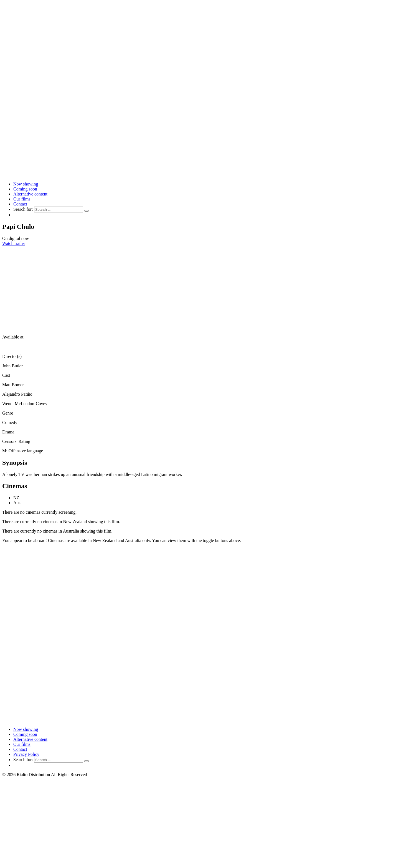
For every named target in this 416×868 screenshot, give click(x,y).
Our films (22, 199)
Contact (20, 204)
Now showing (26, 184)
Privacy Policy (26, 754)
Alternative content (30, 194)
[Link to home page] (208, 175)
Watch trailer (14, 243)
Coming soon (25, 189)
